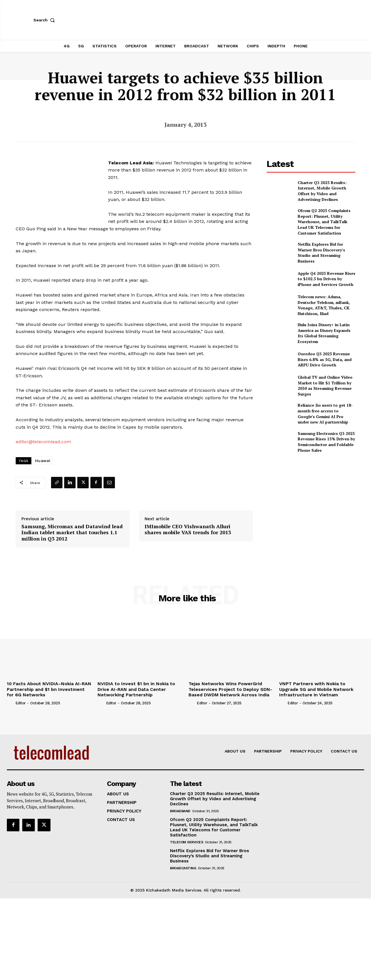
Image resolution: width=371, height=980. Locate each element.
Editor (21, 703)
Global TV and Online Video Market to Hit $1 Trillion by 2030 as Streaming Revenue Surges (325, 386)
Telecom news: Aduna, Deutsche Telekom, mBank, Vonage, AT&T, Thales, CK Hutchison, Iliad (324, 305)
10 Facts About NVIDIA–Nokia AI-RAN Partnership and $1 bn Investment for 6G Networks (49, 689)
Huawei (43, 461)
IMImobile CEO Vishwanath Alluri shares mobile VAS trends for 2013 (188, 530)
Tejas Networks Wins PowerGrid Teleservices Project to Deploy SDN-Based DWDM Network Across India (230, 689)
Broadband (180, 811)
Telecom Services (186, 842)
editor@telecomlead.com (43, 442)
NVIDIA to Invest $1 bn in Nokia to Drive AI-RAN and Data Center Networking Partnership (136, 689)
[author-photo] (11, 703)
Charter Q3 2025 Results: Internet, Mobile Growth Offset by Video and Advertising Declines (322, 191)
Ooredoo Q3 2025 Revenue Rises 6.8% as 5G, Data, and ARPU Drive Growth (325, 359)
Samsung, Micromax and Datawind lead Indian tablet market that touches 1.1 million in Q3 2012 (72, 533)
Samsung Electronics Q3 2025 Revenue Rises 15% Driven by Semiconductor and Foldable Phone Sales (326, 442)
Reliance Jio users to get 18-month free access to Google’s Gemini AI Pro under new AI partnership (325, 414)
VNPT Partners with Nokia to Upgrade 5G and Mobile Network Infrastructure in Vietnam (316, 689)
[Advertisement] (311, 498)
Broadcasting (183, 868)
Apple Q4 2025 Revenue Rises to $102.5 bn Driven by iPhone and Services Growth (327, 279)
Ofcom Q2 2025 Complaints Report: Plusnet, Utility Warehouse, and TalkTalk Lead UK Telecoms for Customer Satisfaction (324, 222)
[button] (45, 20)
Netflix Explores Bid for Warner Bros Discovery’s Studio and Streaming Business (321, 253)
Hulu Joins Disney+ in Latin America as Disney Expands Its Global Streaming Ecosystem (324, 333)
